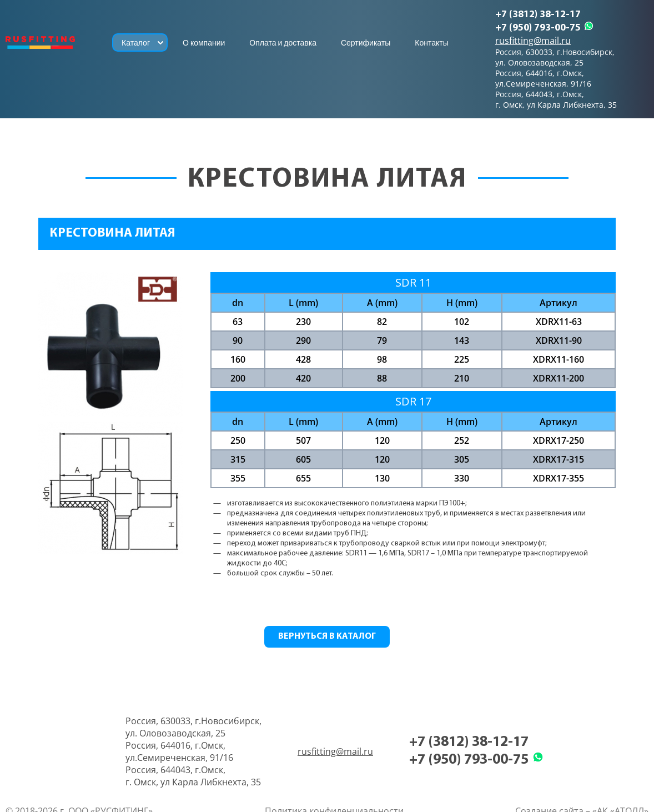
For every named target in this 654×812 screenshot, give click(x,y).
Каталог (136, 43)
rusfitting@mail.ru (533, 41)
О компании (204, 43)
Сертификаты (366, 43)
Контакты (431, 43)
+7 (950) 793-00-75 (538, 28)
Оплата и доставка (283, 43)
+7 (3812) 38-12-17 (538, 15)
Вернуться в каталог (327, 636)
